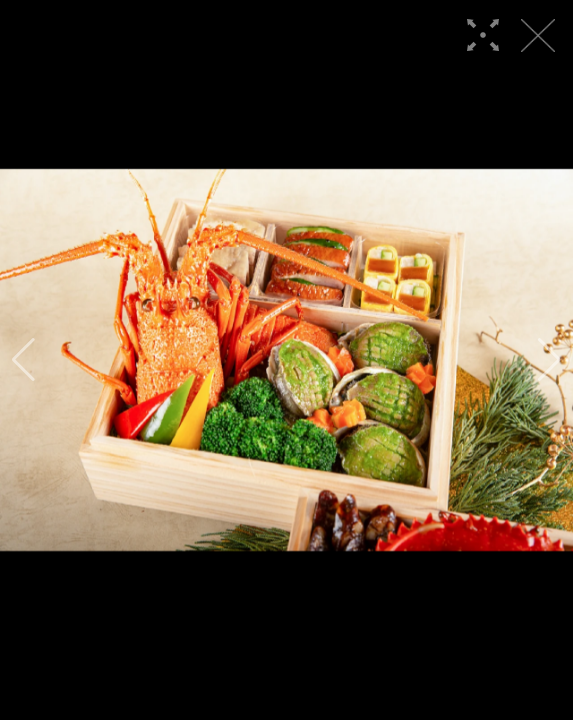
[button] (23, 360)
